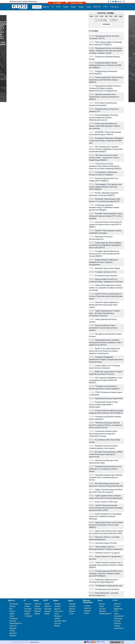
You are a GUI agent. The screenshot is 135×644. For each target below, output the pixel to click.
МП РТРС (97, 7)
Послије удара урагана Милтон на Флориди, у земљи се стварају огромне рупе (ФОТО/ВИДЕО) (106, 573)
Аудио (81, 7)
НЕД (121, 16)
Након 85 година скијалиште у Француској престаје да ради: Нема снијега (104, 305)
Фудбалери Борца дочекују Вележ (109, 398)
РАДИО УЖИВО (77, 3)
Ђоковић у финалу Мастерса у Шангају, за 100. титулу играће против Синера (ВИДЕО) (104, 254)
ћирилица (33, 1)
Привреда (13, 618)
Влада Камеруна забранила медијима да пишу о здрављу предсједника (103, 262)
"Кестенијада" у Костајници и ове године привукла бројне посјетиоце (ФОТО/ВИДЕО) (105, 187)
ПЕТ (111, 16)
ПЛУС (58, 7)
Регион (12, 611)
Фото (100, 600)
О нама (87, 606)
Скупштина (59, 611)
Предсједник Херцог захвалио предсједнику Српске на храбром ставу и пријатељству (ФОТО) (105, 342)
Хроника (13, 628)
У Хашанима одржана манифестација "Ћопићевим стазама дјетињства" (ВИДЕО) (104, 207)
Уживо (27, 606)
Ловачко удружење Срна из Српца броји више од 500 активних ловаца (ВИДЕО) (106, 80)
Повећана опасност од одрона (107, 553)
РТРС (106, 7)
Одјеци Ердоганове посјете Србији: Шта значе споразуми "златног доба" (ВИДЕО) (106, 525)
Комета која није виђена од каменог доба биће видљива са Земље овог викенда (105, 126)
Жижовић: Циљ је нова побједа (108, 268)
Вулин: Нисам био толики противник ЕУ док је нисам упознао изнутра (103, 328)
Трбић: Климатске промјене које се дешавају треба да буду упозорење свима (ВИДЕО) (106, 565)
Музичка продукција (88, 601)
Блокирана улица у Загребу (106, 276)
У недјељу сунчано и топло (106, 272)
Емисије (28, 611)
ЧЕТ (106, 16)
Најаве (27, 614)
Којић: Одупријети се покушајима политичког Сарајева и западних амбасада (105, 516)
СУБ (116, 16)
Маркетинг (118, 609)
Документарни (60, 621)
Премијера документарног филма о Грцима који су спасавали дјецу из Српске (106, 477)
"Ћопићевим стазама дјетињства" (109, 586)
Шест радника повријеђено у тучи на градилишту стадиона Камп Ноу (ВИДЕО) (106, 380)
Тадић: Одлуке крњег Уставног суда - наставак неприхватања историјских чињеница (105, 313)
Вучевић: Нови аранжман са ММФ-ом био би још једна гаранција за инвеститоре (106, 454)
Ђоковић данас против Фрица (107, 589)
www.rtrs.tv (35, 642)
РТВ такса (114, 7)
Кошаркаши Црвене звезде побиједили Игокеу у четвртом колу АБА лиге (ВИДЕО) (105, 65)
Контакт (117, 621)
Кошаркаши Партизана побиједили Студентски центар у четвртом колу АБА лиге (106, 141)
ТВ (53, 7)
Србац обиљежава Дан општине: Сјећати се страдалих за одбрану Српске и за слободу (106, 288)
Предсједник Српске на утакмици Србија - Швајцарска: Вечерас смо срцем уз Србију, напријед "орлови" (105, 51)
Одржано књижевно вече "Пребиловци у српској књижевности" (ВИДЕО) (104, 97)
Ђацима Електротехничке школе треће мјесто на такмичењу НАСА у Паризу (105, 469)
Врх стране (117, 642)
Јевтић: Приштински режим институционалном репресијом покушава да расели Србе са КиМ (106, 508)
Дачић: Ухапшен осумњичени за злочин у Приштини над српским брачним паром (106, 296)
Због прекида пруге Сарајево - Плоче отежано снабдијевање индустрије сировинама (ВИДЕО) (106, 149)
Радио (66, 7)
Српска (102, 604)
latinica (25, 1)
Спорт (89, 7)
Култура (13, 621)
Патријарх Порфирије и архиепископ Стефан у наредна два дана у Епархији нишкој (106, 359)
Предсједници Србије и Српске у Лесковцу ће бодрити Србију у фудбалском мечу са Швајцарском (105, 88)
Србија (12, 631)
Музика (72, 611)
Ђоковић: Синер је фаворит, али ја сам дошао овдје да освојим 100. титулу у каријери (106, 216)
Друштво (13, 626)
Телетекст (29, 616)
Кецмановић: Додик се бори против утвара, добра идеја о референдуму (103, 404)
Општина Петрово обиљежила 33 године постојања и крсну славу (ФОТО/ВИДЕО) (105, 224)
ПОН (91, 16)
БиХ (11, 609)
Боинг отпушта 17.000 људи (106, 502)
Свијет (12, 614)
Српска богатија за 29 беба (106, 543)
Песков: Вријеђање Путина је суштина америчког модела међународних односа (104, 117)
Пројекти (117, 623)
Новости (28, 604)
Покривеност (119, 616)
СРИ (101, 16)
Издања (87, 611)
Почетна (37, 7)
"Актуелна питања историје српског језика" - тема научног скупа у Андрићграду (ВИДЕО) (104, 158)
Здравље (13, 633)
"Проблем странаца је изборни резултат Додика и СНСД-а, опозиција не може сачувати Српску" (106, 425)
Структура (118, 618)
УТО (97, 16)
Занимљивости (16, 623)
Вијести (46, 7)
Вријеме (13, 635)
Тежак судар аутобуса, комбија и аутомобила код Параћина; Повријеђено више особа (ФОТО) (105, 245)
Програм (28, 609)
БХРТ (99, 642)
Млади (57, 626)
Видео (73, 7)
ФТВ (103, 642)
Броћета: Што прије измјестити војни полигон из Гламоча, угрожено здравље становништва (104, 351)
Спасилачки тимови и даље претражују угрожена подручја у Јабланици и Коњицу (103, 434)
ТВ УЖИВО (57, 3)
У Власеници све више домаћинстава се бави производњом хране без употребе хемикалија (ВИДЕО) (105, 166)
